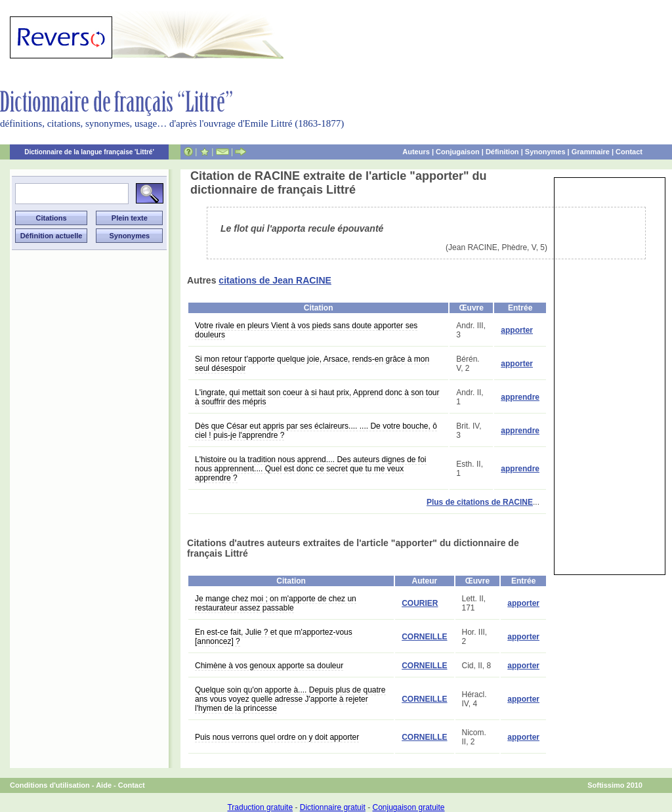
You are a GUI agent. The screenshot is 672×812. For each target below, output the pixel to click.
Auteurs (416, 152)
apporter (517, 330)
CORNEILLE (424, 637)
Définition (502, 152)
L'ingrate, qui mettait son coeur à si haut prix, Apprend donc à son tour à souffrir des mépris (317, 397)
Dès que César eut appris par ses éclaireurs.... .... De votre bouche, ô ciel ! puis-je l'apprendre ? (316, 431)
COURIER (420, 603)
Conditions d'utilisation (50, 785)
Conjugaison (458, 152)
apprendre (520, 397)
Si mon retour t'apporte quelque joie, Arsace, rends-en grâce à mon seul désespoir (312, 364)
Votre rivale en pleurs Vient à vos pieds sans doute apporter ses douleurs (306, 330)
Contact (629, 152)
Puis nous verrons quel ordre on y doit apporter (277, 737)
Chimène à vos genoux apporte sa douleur (269, 666)
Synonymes (545, 152)
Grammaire (591, 152)
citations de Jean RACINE (275, 280)
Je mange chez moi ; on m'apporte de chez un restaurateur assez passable (276, 603)
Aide (104, 785)
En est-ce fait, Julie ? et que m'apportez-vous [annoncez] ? (274, 637)
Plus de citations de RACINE (480, 502)
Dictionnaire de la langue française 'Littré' (89, 152)
